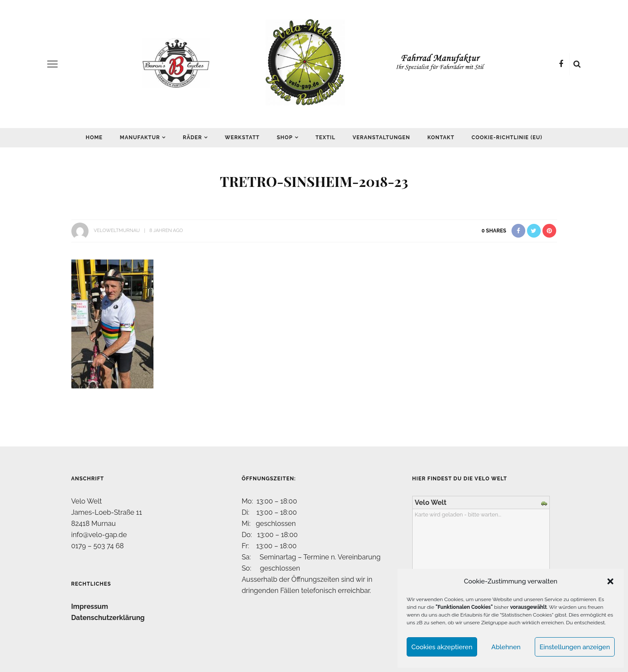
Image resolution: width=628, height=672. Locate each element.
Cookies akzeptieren (442, 647)
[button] (610, 581)
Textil (325, 137)
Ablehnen (506, 647)
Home (94, 137)
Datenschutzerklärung (108, 618)
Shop (285, 137)
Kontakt (441, 137)
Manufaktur (140, 137)
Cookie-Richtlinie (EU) (507, 137)
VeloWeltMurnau (117, 231)
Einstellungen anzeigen (575, 647)
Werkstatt (242, 137)
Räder (192, 137)
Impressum (90, 606)
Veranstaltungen (381, 137)
